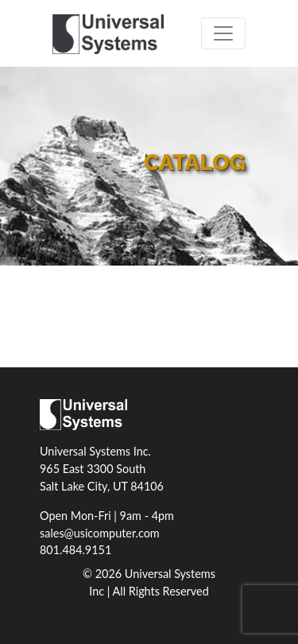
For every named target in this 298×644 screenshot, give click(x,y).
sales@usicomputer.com (100, 533)
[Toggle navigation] (223, 33)
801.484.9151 (75, 550)
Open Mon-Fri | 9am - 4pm (107, 516)
